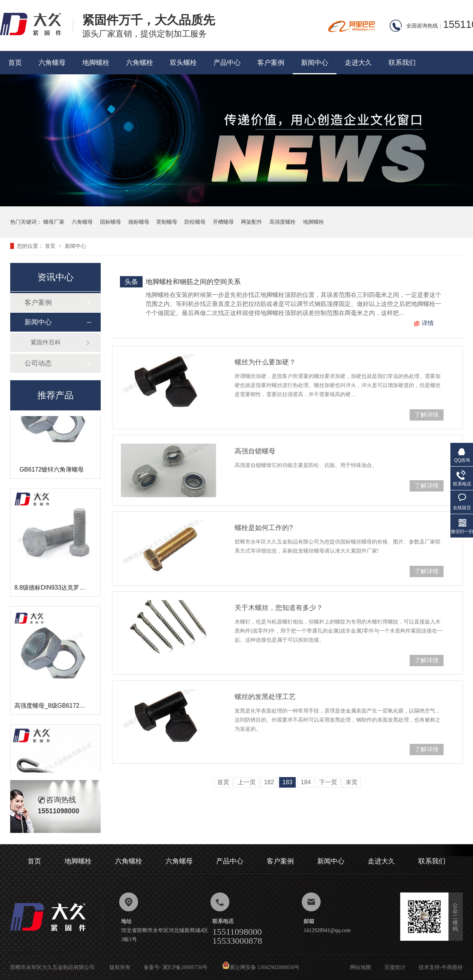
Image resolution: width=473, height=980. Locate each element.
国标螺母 (111, 222)
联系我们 (402, 63)
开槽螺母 (223, 222)
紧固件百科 (46, 342)
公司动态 (38, 363)
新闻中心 (315, 63)
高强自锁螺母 (255, 451)
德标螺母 (139, 222)
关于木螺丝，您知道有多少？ (279, 608)
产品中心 (227, 63)
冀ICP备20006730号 (185, 967)
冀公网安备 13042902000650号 (261, 967)
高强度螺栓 (283, 222)
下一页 (328, 782)
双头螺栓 (183, 63)
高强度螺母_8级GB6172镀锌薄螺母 (62, 707)
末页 (352, 782)
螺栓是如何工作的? (264, 528)
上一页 (247, 782)
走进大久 (358, 63)
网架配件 (252, 222)
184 (306, 782)
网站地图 (361, 967)
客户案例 (271, 63)
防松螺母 (195, 222)
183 (288, 782)
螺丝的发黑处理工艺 (265, 697)
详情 (428, 323)
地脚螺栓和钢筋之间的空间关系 (193, 282)
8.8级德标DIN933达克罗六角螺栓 (59, 589)
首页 (15, 63)
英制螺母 (167, 222)
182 (269, 782)
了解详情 (427, 415)
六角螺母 (52, 63)
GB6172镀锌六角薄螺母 (52, 471)
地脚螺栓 (96, 63)
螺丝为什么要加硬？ (265, 362)
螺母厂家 (54, 222)
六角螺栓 (140, 63)
